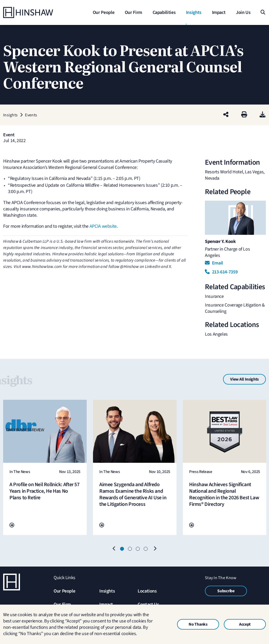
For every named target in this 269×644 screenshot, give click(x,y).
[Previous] (114, 549)
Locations (147, 591)
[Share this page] (226, 115)
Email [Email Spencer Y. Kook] (214, 263)
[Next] (155, 549)
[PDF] (263, 115)
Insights (107, 591)
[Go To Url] (12, 525)
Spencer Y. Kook (220, 241)
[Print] (244, 115)
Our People (64, 591)
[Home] (36, 12)
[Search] (263, 12)
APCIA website (103, 226)
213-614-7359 (221, 272)
